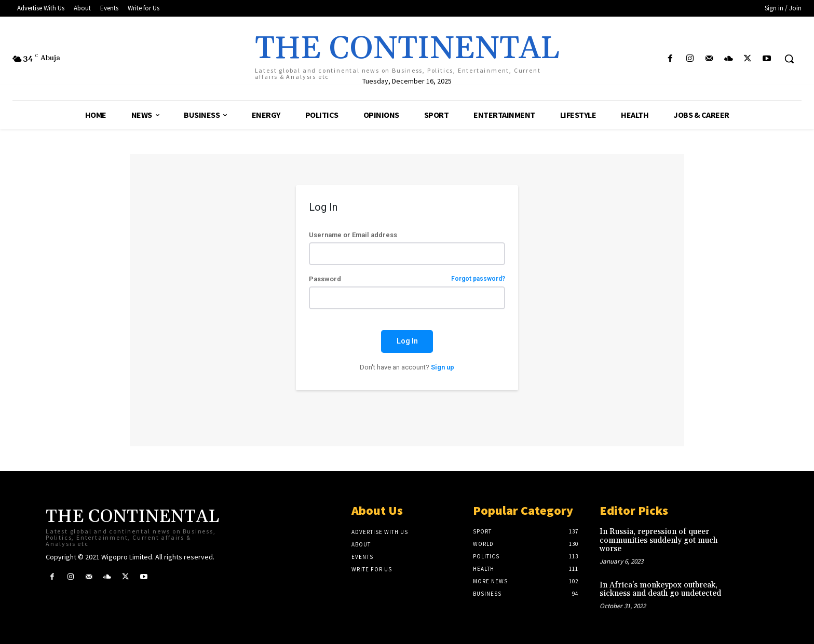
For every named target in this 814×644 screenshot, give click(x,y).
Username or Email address (353, 235)
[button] (789, 59)
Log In (407, 341)
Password (407, 279)
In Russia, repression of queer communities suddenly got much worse (659, 540)
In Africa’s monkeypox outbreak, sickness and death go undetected (660, 590)
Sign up (443, 367)
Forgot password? (478, 279)
